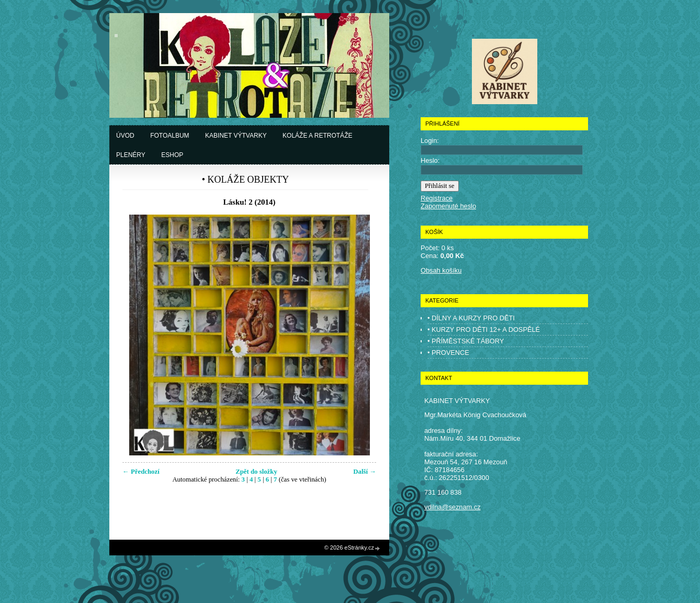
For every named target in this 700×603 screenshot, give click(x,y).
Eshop (172, 155)
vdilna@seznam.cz (453, 507)
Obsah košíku (441, 270)
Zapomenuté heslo (448, 206)
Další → (365, 472)
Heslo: (430, 160)
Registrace (437, 198)
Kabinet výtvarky (236, 136)
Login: (430, 141)
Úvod (125, 136)
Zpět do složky (256, 472)
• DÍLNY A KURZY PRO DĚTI (471, 318)
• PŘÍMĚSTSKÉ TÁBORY (466, 341)
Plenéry (131, 155)
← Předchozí (141, 472)
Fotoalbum (170, 136)
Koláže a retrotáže (317, 136)
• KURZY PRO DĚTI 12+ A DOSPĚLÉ (484, 330)
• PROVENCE (448, 353)
